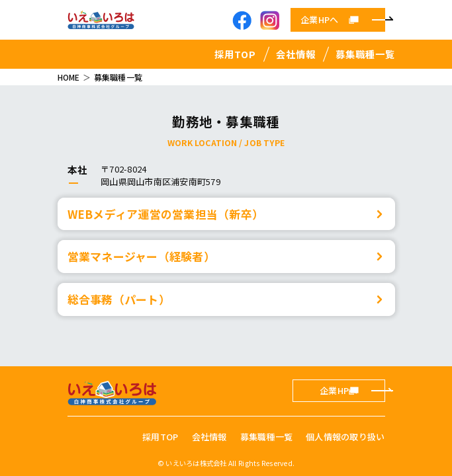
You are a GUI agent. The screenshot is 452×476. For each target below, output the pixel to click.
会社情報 (296, 54)
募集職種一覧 (365, 54)
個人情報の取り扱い (345, 437)
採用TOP (235, 54)
